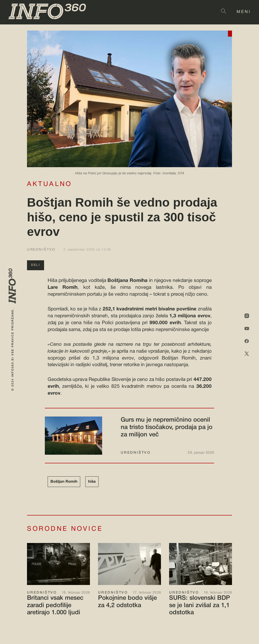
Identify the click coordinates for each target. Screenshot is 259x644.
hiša (92, 482)
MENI (244, 12)
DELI (36, 265)
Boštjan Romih (64, 482)
